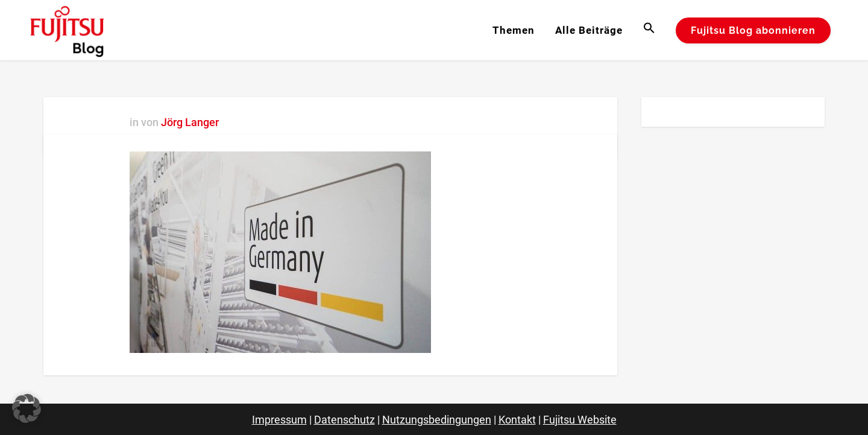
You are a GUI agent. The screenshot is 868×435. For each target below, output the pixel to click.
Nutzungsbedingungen (437, 420)
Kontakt (517, 420)
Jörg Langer (190, 122)
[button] (649, 30)
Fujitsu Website (580, 420)
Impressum (279, 420)
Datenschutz (344, 420)
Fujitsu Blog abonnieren (753, 30)
